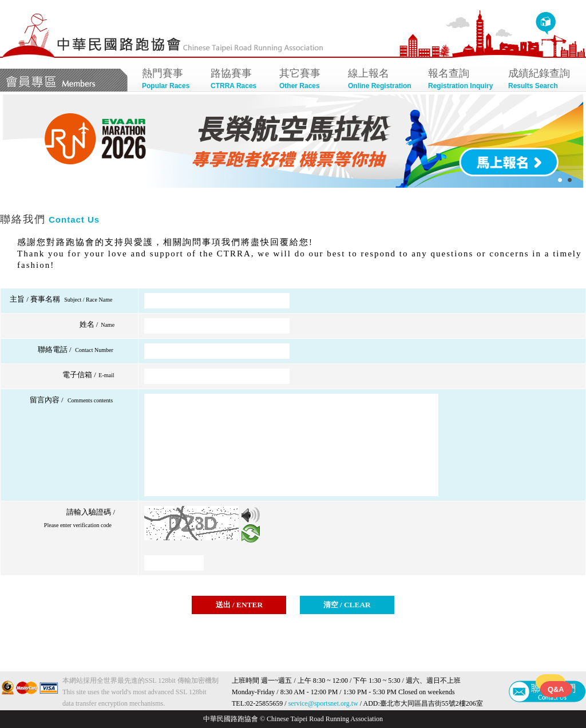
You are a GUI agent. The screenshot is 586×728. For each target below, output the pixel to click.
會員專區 (64, 80)
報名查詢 (462, 80)
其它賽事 (308, 80)
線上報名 (382, 80)
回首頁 (546, 23)
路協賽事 (239, 80)
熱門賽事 (171, 80)
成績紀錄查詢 (543, 80)
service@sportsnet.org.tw (323, 703)
